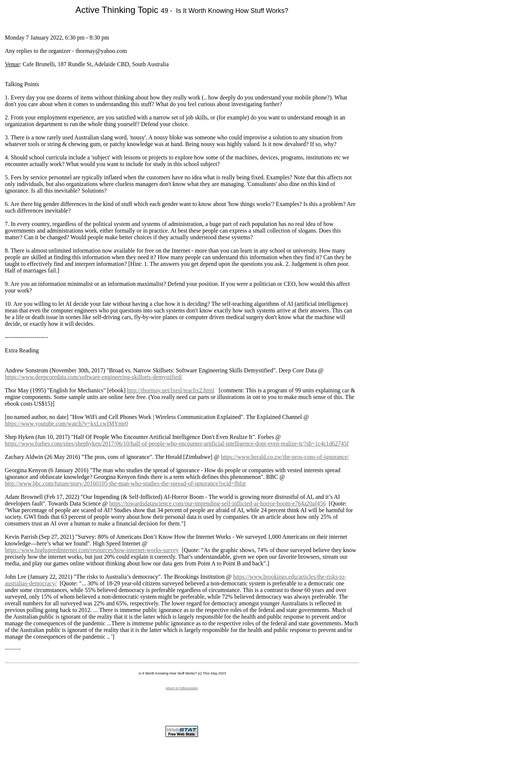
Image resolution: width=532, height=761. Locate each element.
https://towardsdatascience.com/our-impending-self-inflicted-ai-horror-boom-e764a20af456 (217, 503)
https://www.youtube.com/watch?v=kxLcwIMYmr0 (66, 424)
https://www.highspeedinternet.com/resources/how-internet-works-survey (92, 550)
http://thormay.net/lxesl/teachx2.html (171, 390)
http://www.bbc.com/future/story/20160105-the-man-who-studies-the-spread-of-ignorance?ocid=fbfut (125, 483)
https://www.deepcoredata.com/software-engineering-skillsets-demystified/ (94, 377)
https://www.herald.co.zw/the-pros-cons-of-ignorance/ (285, 457)
